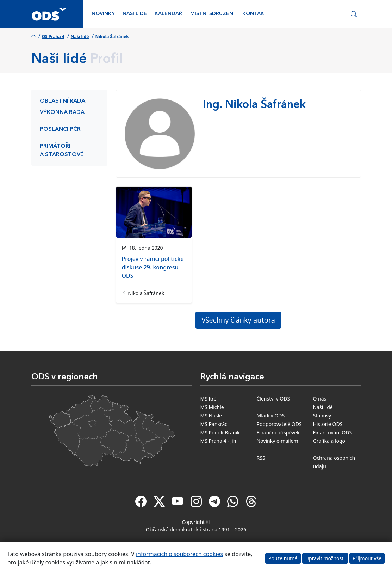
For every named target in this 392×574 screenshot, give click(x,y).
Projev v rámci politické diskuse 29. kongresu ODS (153, 267)
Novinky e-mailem (277, 441)
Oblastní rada (63, 101)
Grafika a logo (329, 441)
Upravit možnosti (325, 558)
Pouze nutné (283, 558)
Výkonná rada (62, 112)
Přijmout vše (367, 558)
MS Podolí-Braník (220, 432)
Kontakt (255, 14)
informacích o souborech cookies (179, 554)
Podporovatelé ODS (279, 424)
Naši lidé (135, 14)
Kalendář (168, 14)
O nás (319, 399)
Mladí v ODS (270, 416)
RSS (261, 458)
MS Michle (212, 407)
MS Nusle (211, 416)
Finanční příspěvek (278, 432)
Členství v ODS (273, 399)
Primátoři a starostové (62, 151)
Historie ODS (328, 424)
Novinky (103, 14)
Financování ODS (332, 432)
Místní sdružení (212, 14)
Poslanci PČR (60, 129)
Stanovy (322, 416)
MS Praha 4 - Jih (218, 441)
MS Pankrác (214, 424)
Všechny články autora (238, 320)
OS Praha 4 (53, 36)
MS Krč (208, 399)
